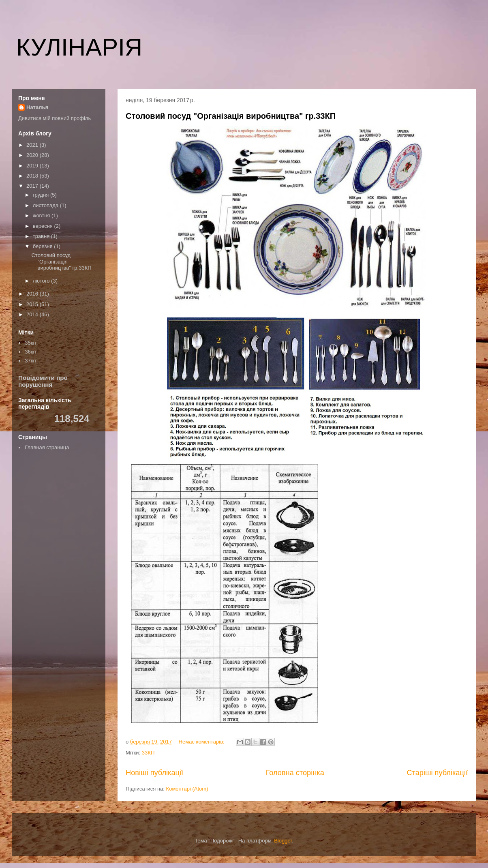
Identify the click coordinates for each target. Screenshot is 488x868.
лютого (42, 281)
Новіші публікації (154, 773)
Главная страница (47, 447)
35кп (30, 343)
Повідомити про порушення (43, 381)
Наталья (37, 107)
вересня (44, 226)
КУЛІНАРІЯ (79, 47)
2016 (33, 294)
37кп (30, 361)
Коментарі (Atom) (187, 789)
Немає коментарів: (202, 742)
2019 (33, 166)
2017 (33, 186)
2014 (33, 314)
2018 (33, 176)
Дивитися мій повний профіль (55, 118)
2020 (33, 155)
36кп (30, 352)
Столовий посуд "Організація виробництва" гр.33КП (231, 116)
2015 (33, 304)
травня (42, 236)
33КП (148, 753)
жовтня (42, 215)
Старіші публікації (437, 773)
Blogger (283, 841)
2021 (33, 145)
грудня (42, 195)
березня (44, 246)
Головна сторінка (295, 773)
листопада (46, 205)
